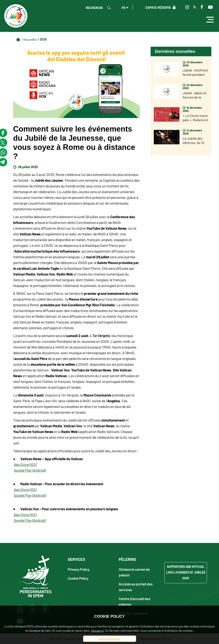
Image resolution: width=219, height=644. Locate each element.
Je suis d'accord (109, 639)
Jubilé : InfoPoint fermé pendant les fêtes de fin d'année (195, 77)
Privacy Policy (79, 569)
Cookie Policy (78, 578)
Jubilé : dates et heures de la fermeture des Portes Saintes (195, 99)
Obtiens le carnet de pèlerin (134, 572)
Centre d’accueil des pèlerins (134, 601)
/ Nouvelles (29, 39)
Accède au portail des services (136, 587)
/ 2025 (42, 39)
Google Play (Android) (30, 470)
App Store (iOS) (25, 464)
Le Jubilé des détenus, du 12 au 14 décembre (194, 143)
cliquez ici (97, 631)
